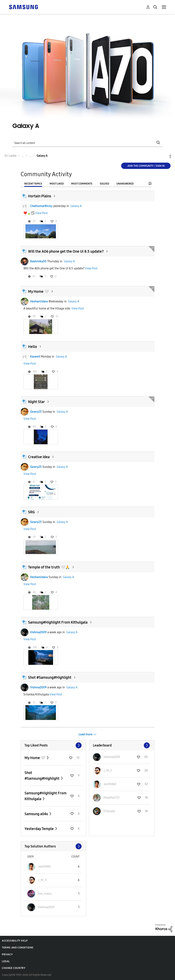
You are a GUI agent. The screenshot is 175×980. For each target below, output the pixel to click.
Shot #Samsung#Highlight (50, 677)
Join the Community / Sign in (146, 166)
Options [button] (164, 156)
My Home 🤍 (38, 291)
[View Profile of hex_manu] (45, 894)
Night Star (36, 402)
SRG (31, 512)
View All (53, 745)
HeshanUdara (39, 301)
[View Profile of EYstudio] (109, 811)
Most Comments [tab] (82, 184)
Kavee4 (35, 357)
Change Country (14, 968)
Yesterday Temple (39, 829)
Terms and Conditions (18, 948)
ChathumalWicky (41, 206)
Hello (33, 347)
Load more (86, 734)
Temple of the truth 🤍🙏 (49, 567)
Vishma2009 (38, 632)
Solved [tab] (104, 184)
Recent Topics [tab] (33, 184)
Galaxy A (76, 206)
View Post (41, 213)
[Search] (87, 142)
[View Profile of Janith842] (110, 784)
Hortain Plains (40, 196)
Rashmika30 (38, 261)
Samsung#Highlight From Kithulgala (58, 622)
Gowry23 (36, 412)
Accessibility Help (15, 941)
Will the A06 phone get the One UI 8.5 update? (66, 251)
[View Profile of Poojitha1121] (112, 798)
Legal (6, 961)
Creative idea (39, 457)
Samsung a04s (37, 814)
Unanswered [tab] (125, 184)
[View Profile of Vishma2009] (112, 757)
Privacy (7, 954)
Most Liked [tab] (57, 184)
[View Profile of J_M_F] (108, 771)
